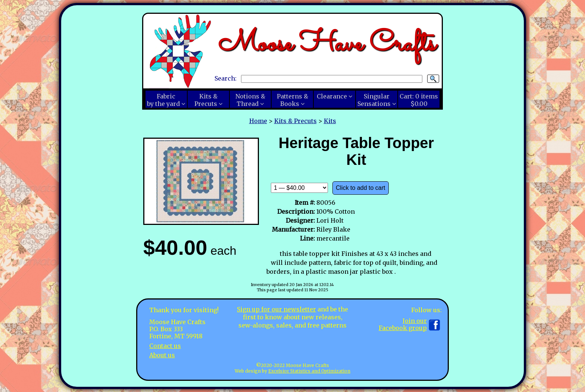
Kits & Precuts (295, 121)
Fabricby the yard (163, 100)
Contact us (165, 346)
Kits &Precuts (206, 100)
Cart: (419, 100)
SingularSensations (374, 100)
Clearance (332, 96)
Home (258, 121)
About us (162, 355)
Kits (330, 121)
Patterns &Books (292, 100)
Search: (226, 78)
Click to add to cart (361, 188)
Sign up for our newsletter (276, 309)
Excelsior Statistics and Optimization (309, 371)
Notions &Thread (250, 100)
